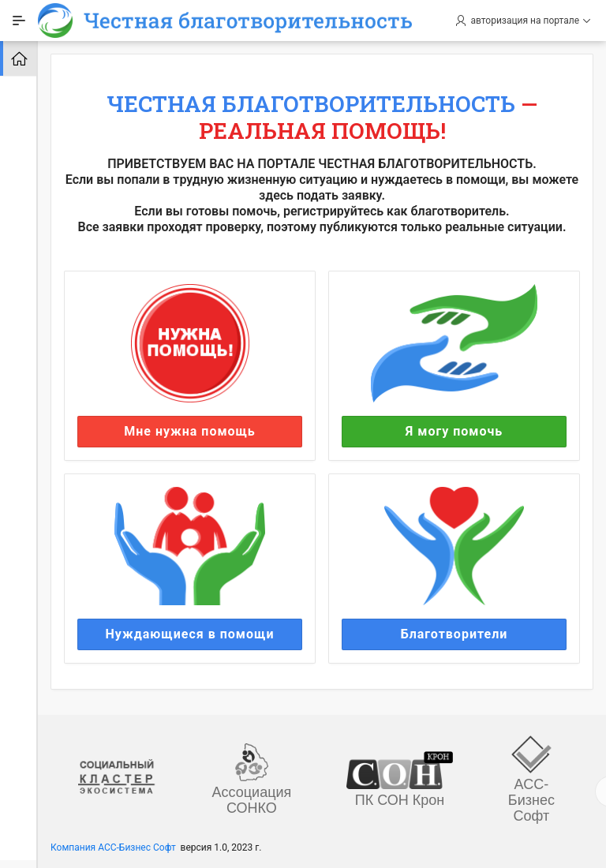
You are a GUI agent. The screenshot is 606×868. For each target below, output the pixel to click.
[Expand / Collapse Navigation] (19, 21)
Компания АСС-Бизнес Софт (113, 847)
